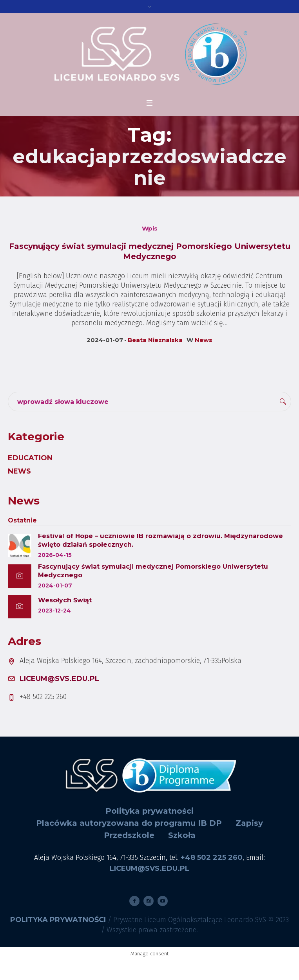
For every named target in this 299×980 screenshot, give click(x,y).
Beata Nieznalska (155, 340)
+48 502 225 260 (212, 857)
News (204, 340)
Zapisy (249, 823)
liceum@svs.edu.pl (59, 679)
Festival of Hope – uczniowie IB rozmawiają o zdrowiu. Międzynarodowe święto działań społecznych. (160, 540)
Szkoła (182, 835)
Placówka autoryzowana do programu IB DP (129, 823)
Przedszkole (129, 835)
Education (30, 458)
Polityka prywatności (149, 811)
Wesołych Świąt (65, 600)
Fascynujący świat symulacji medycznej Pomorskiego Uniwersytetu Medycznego (153, 571)
